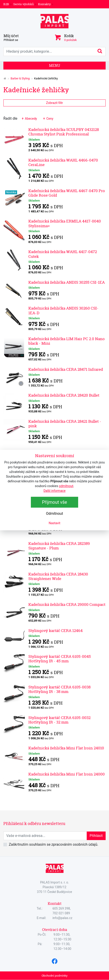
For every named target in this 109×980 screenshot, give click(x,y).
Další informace (54, 491)
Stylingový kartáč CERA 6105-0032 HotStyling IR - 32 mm (59, 720)
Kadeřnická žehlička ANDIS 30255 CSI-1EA (67, 282)
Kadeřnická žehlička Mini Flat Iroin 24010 (66, 748)
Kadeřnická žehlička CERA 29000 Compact (67, 604)
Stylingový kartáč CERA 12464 (56, 630)
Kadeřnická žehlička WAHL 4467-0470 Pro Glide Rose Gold (67, 193)
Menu (55, 65)
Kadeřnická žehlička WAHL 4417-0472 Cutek (63, 254)
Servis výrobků (24, 4)
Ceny (48, 119)
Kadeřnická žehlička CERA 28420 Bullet (64, 395)
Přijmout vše (54, 502)
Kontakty (44, 4)
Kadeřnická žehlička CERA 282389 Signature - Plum (59, 546)
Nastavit (54, 523)
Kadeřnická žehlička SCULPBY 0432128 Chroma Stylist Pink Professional (64, 132)
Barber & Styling (20, 79)
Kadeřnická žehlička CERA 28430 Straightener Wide (58, 576)
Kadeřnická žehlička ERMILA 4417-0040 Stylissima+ (65, 223)
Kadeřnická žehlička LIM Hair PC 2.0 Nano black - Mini (67, 341)
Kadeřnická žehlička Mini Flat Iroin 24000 (67, 774)
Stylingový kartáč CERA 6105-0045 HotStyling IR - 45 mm (60, 659)
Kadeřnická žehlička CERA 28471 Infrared (66, 369)
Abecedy (29, 119)
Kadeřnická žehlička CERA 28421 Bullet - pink (65, 424)
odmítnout (66, 486)
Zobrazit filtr (54, 103)
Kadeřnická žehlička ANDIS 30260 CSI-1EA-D (63, 310)
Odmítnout (54, 514)
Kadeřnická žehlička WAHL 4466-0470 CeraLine (63, 162)
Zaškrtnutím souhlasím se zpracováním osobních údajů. (53, 844)
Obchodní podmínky (54, 976)
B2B (6, 4)
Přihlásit (96, 836)
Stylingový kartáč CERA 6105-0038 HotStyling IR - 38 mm (59, 689)
